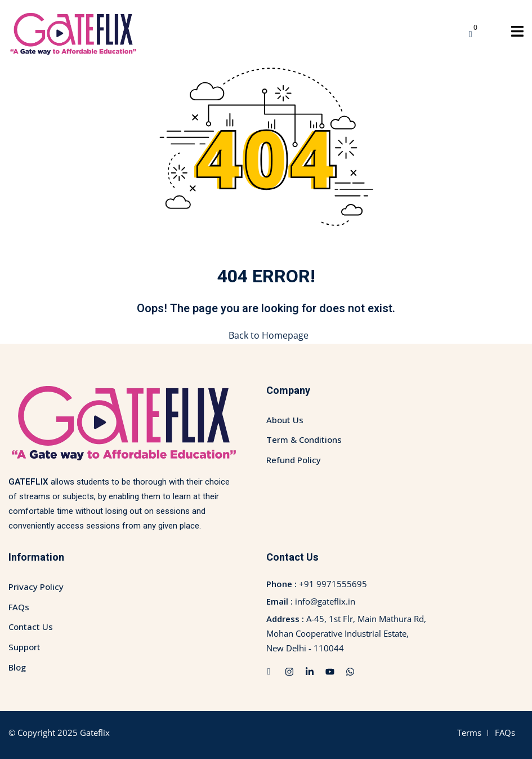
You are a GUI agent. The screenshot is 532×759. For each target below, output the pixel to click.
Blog (17, 667)
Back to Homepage (266, 335)
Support (24, 647)
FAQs (19, 606)
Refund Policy (294, 460)
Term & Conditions (304, 440)
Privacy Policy (36, 587)
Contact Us (31, 627)
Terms (469, 733)
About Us (285, 420)
